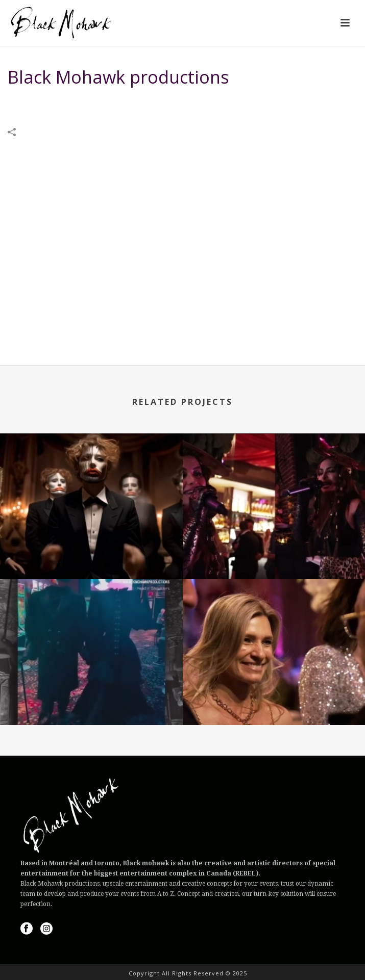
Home (205, 103)
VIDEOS (232, 103)
